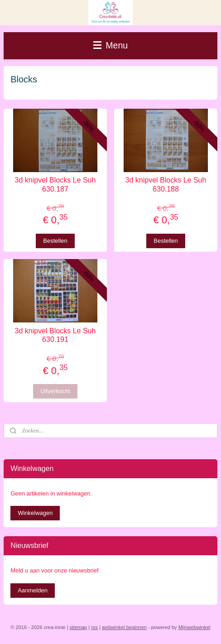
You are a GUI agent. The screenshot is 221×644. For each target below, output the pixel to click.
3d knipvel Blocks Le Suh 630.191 (55, 335)
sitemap (79, 627)
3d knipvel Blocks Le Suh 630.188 (166, 184)
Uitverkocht (55, 391)
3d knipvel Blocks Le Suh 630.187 (55, 184)
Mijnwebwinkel (195, 627)
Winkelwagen (35, 513)
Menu (110, 45)
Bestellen (55, 240)
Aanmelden (33, 590)
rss (94, 627)
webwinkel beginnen (124, 627)
